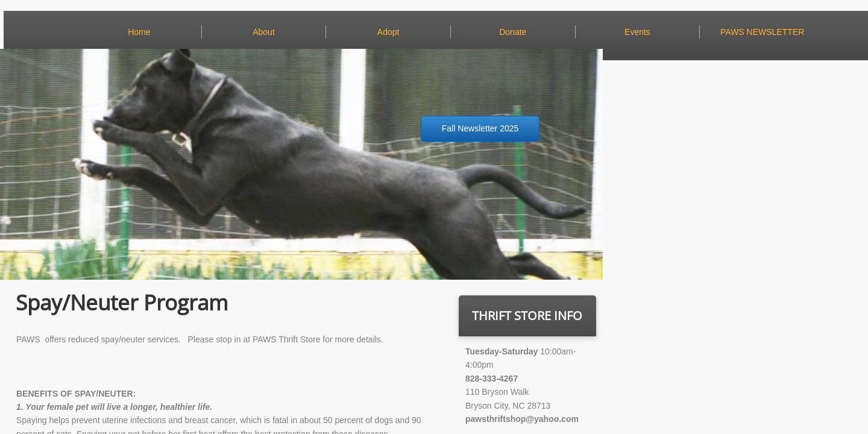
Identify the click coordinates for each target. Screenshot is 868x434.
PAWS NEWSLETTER (762, 32)
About (264, 32)
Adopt (388, 32)
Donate (513, 32)
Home (139, 32)
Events (637, 32)
